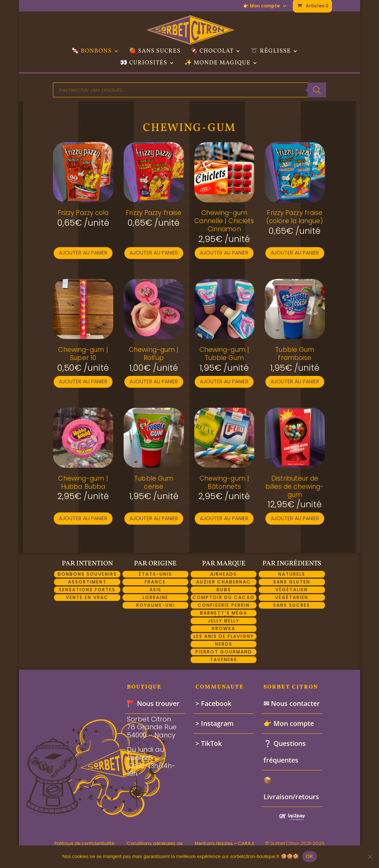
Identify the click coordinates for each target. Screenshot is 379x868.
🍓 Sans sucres (155, 52)
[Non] (370, 857)
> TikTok (209, 743)
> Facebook (213, 703)
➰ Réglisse (271, 52)
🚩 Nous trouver (153, 703)
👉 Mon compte (261, 6)
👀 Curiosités (144, 64)
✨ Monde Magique (217, 64)
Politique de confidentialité (84, 843)
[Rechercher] (317, 90)
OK (310, 856)
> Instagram (214, 723)
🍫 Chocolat (212, 52)
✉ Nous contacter (292, 703)
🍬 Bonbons (92, 52)
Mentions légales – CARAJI (224, 843)
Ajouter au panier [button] (83, 253)
